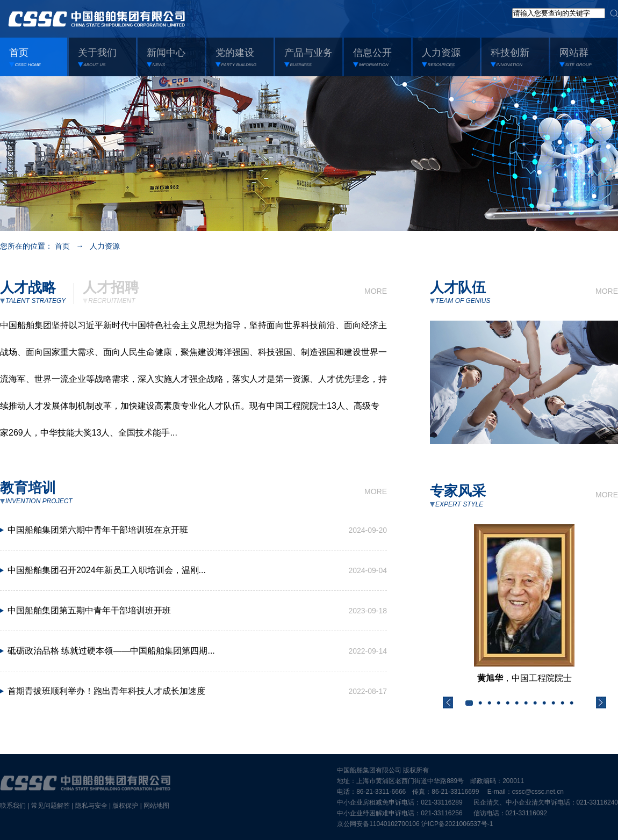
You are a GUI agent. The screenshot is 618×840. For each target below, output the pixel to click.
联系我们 (13, 806)
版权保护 (125, 806)
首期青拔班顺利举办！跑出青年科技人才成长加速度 (106, 691)
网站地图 (156, 806)
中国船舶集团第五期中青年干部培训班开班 (89, 610)
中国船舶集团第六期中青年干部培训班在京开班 (98, 530)
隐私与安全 (91, 806)
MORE (376, 291)
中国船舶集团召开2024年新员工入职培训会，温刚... (107, 570)
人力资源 (105, 246)
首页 (62, 246)
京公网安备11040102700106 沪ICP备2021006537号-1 (415, 824)
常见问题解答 (51, 806)
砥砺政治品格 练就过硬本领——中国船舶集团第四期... (111, 651)
